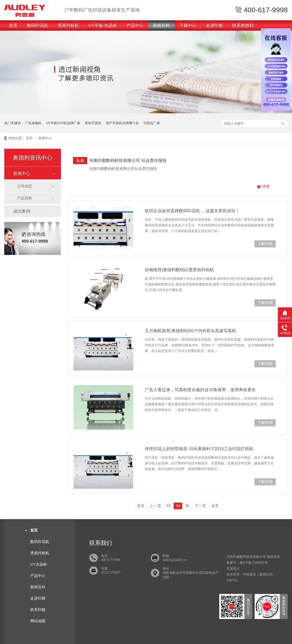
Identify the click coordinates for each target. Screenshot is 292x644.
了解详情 (265, 244)
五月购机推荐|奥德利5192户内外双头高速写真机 (191, 331)
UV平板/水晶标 (103, 25)
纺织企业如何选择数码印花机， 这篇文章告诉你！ (192, 211)
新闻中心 (45, 138)
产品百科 (25, 198)
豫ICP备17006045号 (254, 563)
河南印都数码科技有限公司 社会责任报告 (128, 161)
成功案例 (22, 211)
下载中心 (188, 25)
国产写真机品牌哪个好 (122, 123)
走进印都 (214, 25)
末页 (215, 506)
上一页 (155, 506)
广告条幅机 (33, 123)
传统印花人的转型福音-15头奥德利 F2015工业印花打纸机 (199, 449)
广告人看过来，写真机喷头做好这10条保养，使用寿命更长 (200, 390)
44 (178, 506)
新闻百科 (161, 25)
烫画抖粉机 (68, 25)
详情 (266, 186)
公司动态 (25, 186)
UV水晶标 (39, 564)
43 (168, 506)
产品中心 (135, 25)
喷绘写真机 (93, 123)
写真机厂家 (152, 123)
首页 (13, 25)
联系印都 (38, 610)
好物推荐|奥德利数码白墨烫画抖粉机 (179, 270)
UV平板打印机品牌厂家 (63, 123)
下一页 (200, 506)
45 (187, 506)
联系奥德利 (243, 25)
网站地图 (38, 621)
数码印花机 (38, 25)
